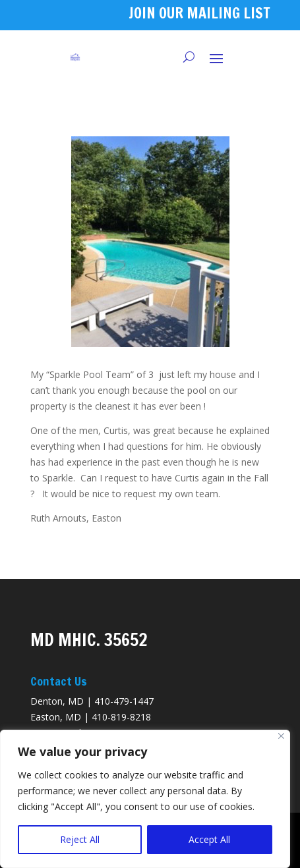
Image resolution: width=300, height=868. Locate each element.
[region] (145, 799)
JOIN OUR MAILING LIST (199, 13)
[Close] (281, 736)
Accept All (209, 839)
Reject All (80, 839)
